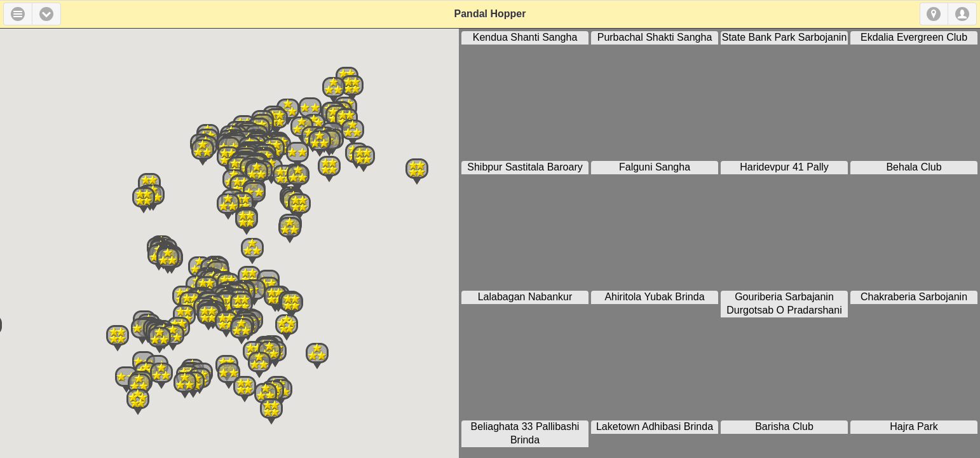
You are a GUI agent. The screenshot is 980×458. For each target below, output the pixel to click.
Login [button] (962, 14)
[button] (46, 14)
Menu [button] (17, 14)
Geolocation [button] (934, 14)
